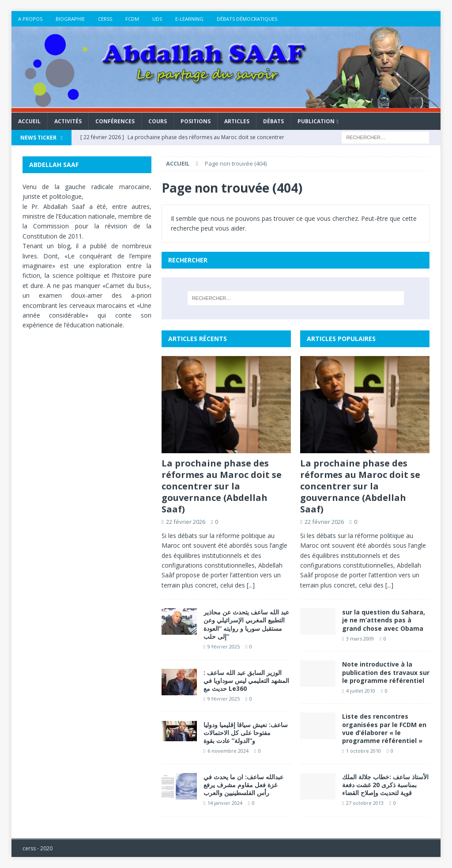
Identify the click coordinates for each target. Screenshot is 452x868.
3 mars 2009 (360, 639)
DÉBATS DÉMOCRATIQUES (247, 19)
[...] (251, 585)
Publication (316, 121)
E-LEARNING (189, 19)
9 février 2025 (224, 646)
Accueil (29, 121)
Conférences (115, 121)
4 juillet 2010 (361, 691)
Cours (158, 121)
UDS (157, 19)
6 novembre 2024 (228, 751)
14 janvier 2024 (225, 803)
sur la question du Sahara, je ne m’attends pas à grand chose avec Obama (384, 620)
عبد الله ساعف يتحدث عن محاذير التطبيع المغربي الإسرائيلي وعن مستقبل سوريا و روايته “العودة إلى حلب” (246, 624)
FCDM (132, 19)
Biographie (70, 19)
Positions (196, 121)
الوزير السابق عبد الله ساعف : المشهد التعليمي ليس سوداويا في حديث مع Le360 (246, 680)
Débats (273, 121)
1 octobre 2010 (363, 751)
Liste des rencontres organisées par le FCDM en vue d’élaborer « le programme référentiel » (384, 728)
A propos (30, 19)
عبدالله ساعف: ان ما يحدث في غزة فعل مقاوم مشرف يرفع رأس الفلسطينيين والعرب (243, 785)
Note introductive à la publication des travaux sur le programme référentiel (386, 672)
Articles (237, 121)
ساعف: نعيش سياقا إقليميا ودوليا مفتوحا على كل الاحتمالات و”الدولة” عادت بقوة (246, 733)
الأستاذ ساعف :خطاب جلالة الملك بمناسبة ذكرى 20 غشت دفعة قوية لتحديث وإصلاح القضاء (385, 785)
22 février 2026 (186, 522)
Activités (68, 121)
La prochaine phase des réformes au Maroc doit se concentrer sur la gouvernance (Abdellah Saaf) (222, 486)
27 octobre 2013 (365, 803)
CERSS (105, 19)
